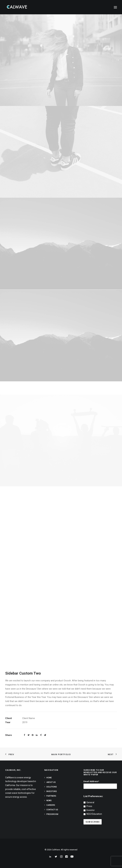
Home (49, 778)
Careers (51, 805)
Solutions (52, 787)
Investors (52, 791)
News (49, 801)
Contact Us (52, 810)
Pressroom (52, 814)
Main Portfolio (61, 754)
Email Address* (91, 781)
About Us (51, 782)
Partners (51, 796)
